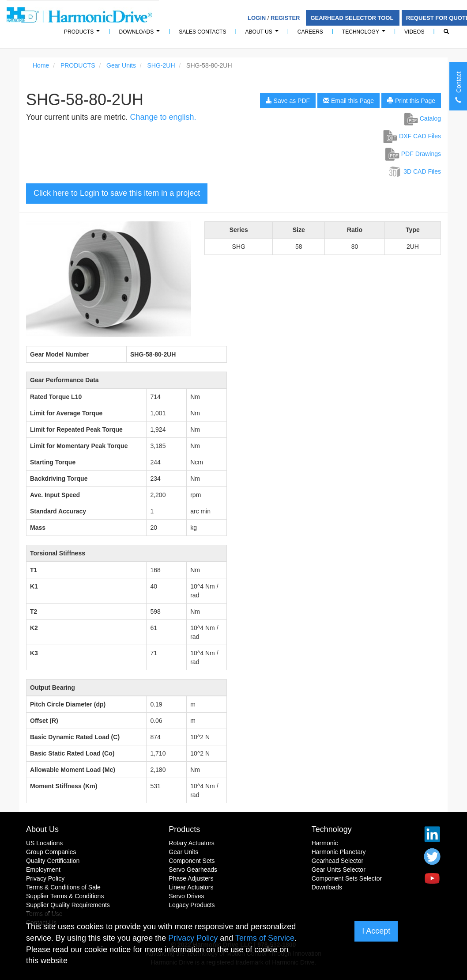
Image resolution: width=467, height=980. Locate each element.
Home (41, 65)
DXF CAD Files (412, 136)
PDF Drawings (413, 154)
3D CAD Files (414, 171)
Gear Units (121, 65)
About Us (263, 34)
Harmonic (325, 843)
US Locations (44, 843)
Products (184, 829)
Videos (414, 32)
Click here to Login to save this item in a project (117, 193)
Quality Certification (53, 861)
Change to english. (163, 117)
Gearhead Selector (338, 861)
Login (257, 18)
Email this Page (348, 101)
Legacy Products (192, 905)
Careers (310, 32)
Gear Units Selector (339, 870)
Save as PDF (288, 101)
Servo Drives (186, 896)
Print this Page (411, 101)
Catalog (423, 118)
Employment (43, 870)
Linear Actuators (191, 887)
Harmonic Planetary (339, 852)
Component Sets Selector (347, 878)
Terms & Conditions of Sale (63, 887)
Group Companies (51, 852)
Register (285, 18)
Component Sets (192, 861)
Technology (365, 34)
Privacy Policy (45, 878)
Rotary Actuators (192, 843)
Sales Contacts (202, 32)
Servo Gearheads (193, 870)
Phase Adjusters (191, 878)
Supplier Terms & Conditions (65, 896)
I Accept (376, 931)
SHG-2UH (161, 65)
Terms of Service (265, 938)
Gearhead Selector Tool (352, 18)
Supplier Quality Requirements (68, 905)
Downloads (141, 34)
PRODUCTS (83, 34)
